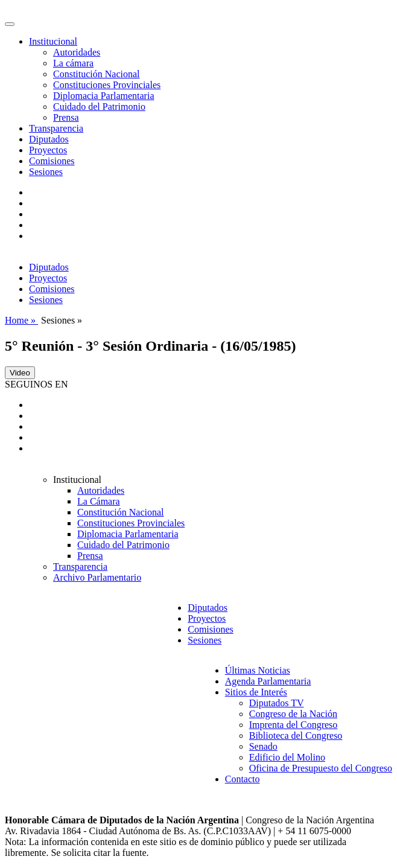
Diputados (49, 139)
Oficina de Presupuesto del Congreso (321, 768)
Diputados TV (277, 703)
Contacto (243, 779)
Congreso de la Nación (293, 714)
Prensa (66, 117)
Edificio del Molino (287, 757)
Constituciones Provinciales (107, 85)
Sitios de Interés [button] (256, 692)
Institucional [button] (53, 41)
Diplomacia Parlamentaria (103, 96)
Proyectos (48, 150)
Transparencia (56, 128)
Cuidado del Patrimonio (99, 107)
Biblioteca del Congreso (296, 736)
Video (20, 373)
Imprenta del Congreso (294, 725)
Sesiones (46, 172)
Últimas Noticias (258, 670)
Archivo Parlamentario (97, 577)
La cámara (73, 63)
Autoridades (77, 52)
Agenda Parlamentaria (268, 681)
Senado (263, 746)
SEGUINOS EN (36, 384)
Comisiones (52, 161)
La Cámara (99, 501)
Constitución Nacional (97, 74)
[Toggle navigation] (10, 24)
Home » (21, 320)
